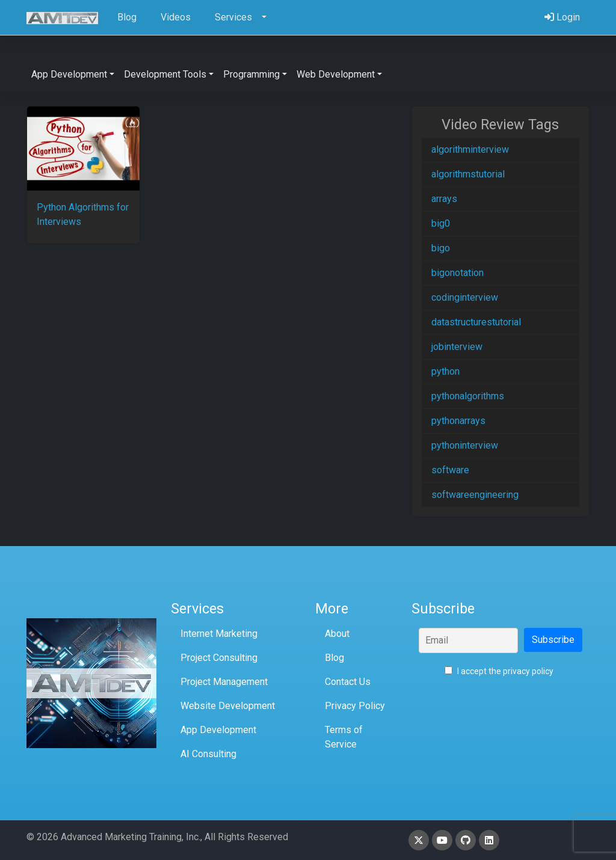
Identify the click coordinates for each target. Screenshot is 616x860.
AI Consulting (208, 754)
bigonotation (457, 273)
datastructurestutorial (476, 322)
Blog (334, 658)
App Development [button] (69, 74)
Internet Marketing (219, 634)
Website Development (228, 706)
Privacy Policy (355, 706)
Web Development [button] (336, 74)
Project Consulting (219, 658)
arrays (444, 199)
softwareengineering (475, 495)
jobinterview (457, 347)
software (450, 470)
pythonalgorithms (468, 396)
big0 (441, 223)
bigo (441, 248)
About (337, 634)
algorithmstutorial (468, 174)
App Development (218, 730)
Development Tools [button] (165, 74)
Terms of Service (344, 737)
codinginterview (465, 297)
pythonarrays (458, 421)
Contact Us (348, 682)
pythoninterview (465, 445)
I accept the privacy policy (499, 671)
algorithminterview (470, 149)
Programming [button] (251, 74)
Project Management (224, 682)
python (445, 371)
